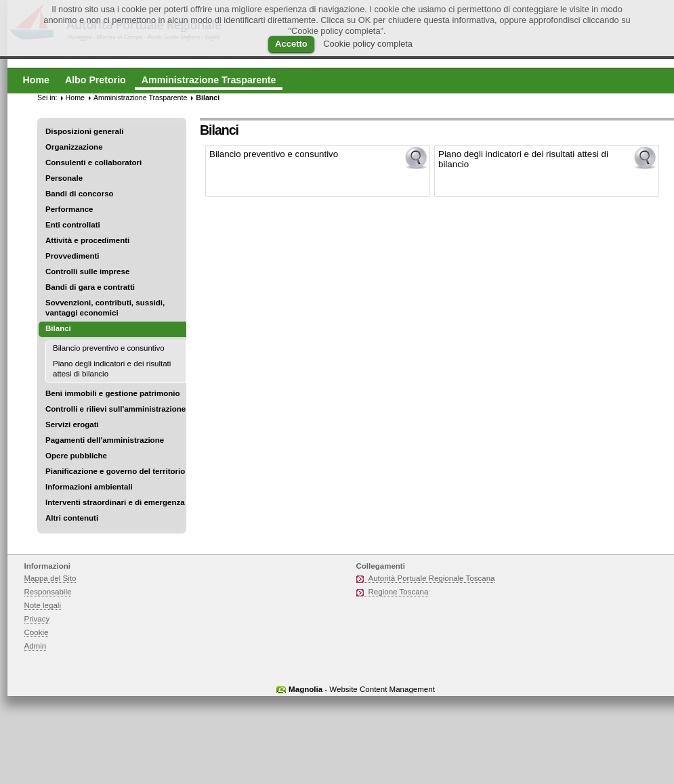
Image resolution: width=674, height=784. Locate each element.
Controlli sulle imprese (87, 271)
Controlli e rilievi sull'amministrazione (115, 409)
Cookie (37, 632)
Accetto (291, 44)
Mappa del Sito (50, 578)
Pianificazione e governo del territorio (115, 471)
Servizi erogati (72, 424)
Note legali (43, 605)
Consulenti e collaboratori (93, 162)
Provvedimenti (72, 256)
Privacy (37, 619)
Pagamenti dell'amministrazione (105, 440)
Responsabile (48, 592)
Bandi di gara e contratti (90, 287)
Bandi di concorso (80, 194)
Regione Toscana (399, 592)
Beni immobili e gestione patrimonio (113, 393)
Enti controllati (73, 225)
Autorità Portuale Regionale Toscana (432, 578)
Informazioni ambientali (89, 487)
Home (75, 97)
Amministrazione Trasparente (140, 97)
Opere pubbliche (76, 456)
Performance (69, 209)
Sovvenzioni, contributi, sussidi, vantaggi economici (105, 308)
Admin (36, 646)
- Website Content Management (362, 689)
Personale (64, 178)
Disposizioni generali (84, 131)
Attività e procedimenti (87, 240)
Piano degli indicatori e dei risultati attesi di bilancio (112, 369)
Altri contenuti (72, 518)
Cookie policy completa (368, 44)
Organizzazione (74, 147)
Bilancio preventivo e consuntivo (109, 348)
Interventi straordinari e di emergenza (115, 502)
